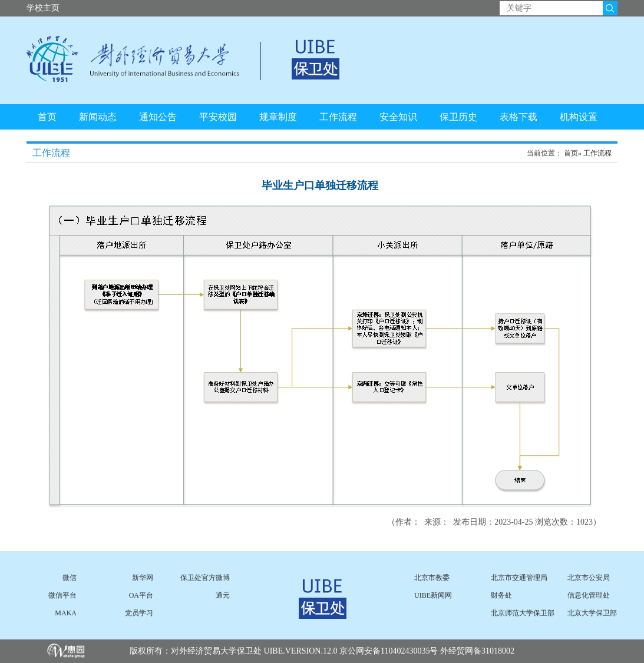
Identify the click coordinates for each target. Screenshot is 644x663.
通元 (223, 595)
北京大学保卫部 (592, 613)
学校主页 (43, 8)
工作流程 (338, 117)
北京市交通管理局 (519, 578)
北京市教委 (432, 578)
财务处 (501, 595)
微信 (70, 578)
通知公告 (158, 117)
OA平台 (141, 595)
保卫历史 (458, 117)
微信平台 (62, 595)
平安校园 (218, 117)
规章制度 (278, 117)
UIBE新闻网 (433, 595)
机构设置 (579, 117)
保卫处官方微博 (205, 578)
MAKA (66, 613)
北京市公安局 (589, 578)
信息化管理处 (589, 595)
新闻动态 (98, 117)
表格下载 (518, 117)
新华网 (143, 578)
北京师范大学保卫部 (523, 613)
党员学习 (139, 613)
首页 (47, 117)
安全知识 (398, 117)
